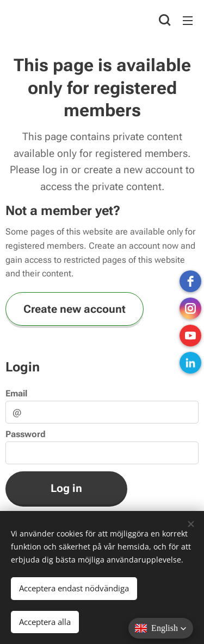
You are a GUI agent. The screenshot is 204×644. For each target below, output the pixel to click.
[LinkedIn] (190, 363)
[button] (165, 20)
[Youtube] (190, 336)
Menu (188, 21)
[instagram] (190, 308)
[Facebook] (190, 281)
